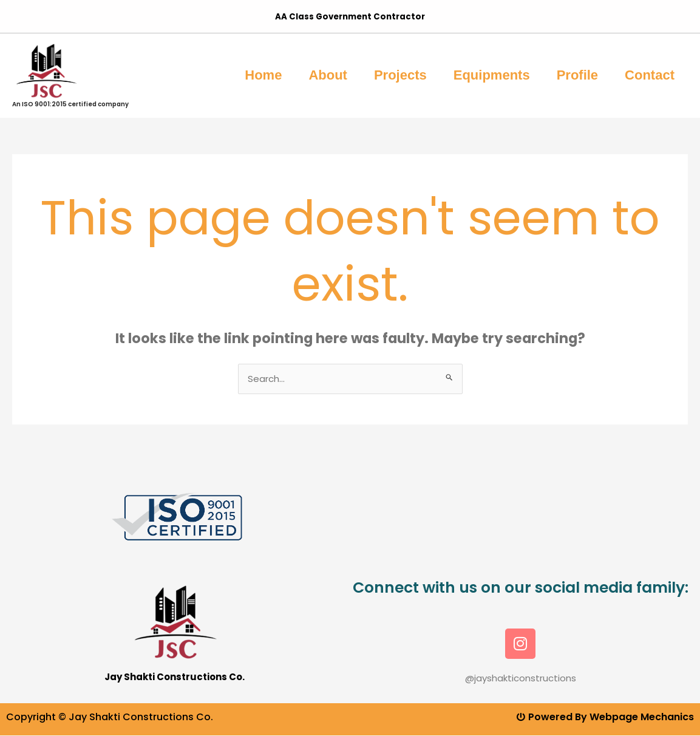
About (328, 75)
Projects (400, 75)
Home (263, 75)
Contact (650, 75)
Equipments (492, 75)
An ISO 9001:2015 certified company (70, 104)
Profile (577, 75)
